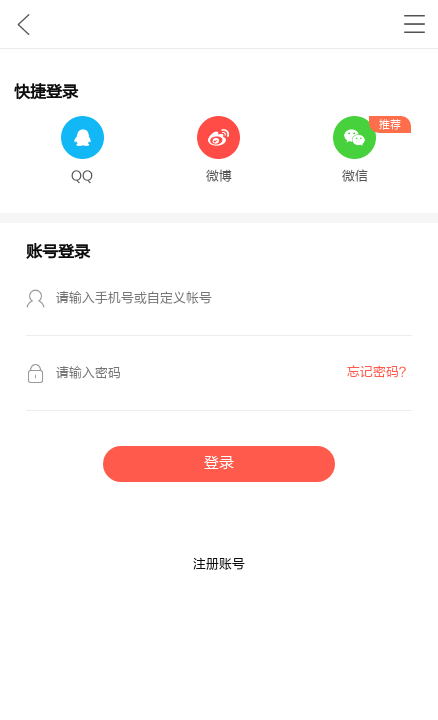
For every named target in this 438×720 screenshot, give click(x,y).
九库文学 (23, 24)
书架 (414, 24)
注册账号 (219, 564)
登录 (219, 463)
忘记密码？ (379, 372)
